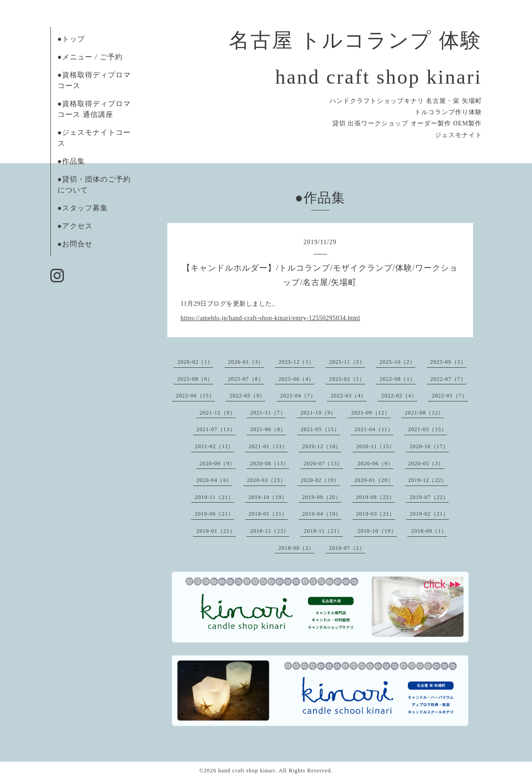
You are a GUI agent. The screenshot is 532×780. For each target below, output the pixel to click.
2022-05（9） (247, 396)
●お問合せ (75, 244)
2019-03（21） (376, 514)
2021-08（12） (424, 413)
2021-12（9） (218, 413)
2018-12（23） (270, 531)
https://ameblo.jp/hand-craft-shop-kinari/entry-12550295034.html (270, 318)
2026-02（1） (195, 362)
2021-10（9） (318, 413)
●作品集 (72, 161)
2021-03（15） (427, 429)
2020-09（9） (218, 464)
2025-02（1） (347, 379)
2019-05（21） (268, 514)
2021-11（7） (268, 413)
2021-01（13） (268, 446)
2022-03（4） (349, 396)
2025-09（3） (448, 362)
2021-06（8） (268, 429)
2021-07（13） (216, 429)
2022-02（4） (399, 396)
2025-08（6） (195, 379)
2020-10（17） (429, 446)
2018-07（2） (347, 548)
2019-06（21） (214, 514)
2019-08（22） (375, 497)
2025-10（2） (398, 362)
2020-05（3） (426, 464)
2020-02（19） (320, 480)
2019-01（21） (216, 531)
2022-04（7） (298, 396)
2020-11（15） (376, 446)
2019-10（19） (268, 497)
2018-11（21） (324, 531)
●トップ (72, 39)
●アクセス (75, 226)
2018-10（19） (377, 531)
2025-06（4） (296, 379)
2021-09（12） (371, 413)
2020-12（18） (322, 446)
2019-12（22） (428, 480)
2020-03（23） (266, 480)
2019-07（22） (429, 497)
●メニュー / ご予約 (90, 57)
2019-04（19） (322, 514)
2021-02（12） (214, 446)
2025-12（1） (296, 362)
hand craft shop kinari (247, 771)
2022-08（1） (398, 379)
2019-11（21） (214, 497)
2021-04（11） (374, 429)
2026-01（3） (246, 362)
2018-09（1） (429, 531)
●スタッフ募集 (83, 208)
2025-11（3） (347, 362)
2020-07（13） (324, 464)
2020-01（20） (374, 480)
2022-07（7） (448, 379)
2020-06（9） (376, 464)
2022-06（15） (195, 396)
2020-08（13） (270, 464)
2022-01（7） (450, 396)
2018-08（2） (296, 548)
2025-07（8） (246, 379)
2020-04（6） (215, 480)
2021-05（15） (320, 429)
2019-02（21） (429, 514)
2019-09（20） (322, 497)
